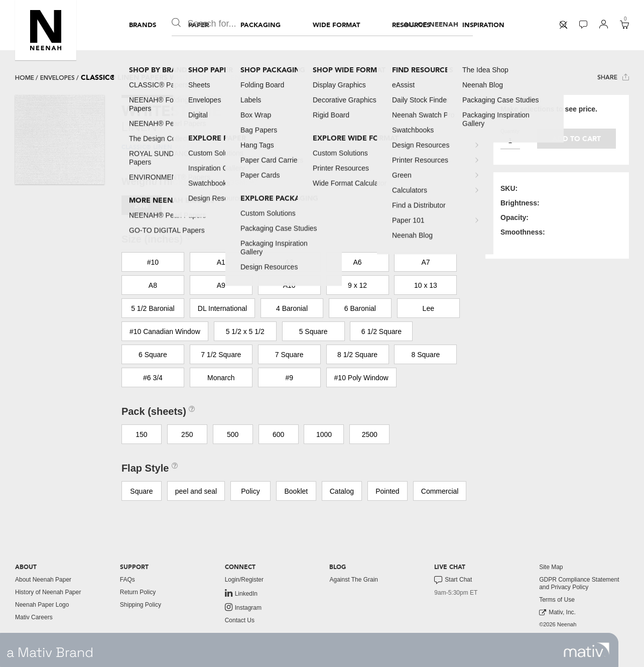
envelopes (57, 78)
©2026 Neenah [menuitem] (558, 624)
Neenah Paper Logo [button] (42, 605)
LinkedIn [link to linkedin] (241, 593)
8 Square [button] (426, 355)
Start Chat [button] (453, 580)
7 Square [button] (289, 355)
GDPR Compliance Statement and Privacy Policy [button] (579, 583)
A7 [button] (425, 262)
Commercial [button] (440, 491)
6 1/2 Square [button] (381, 331)
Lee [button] (428, 308)
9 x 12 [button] (357, 285)
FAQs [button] (127, 580)
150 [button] (141, 434)
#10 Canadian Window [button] (165, 331)
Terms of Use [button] (557, 600)
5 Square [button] (313, 331)
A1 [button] (221, 262)
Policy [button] (250, 491)
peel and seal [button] (196, 491)
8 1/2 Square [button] (357, 355)
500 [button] (233, 434)
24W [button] (141, 205)
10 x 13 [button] (426, 285)
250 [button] (187, 434)
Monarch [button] (221, 378)
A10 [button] (289, 285)
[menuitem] (143, 25)
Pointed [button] (387, 491)
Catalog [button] (342, 491)
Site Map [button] (551, 567)
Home (25, 78)
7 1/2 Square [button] (221, 355)
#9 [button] (289, 378)
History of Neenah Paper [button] (48, 592)
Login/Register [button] (244, 580)
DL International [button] (222, 308)
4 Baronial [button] (292, 308)
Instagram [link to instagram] (243, 607)
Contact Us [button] (240, 620)
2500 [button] (370, 434)
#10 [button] (153, 262)
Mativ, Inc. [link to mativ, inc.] (557, 613)
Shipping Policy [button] (141, 605)
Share (613, 77)
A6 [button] (358, 262)
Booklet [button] (296, 491)
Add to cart (576, 139)
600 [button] (278, 434)
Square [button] (141, 491)
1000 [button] (324, 434)
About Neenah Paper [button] (43, 580)
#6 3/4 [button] (153, 378)
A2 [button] (289, 262)
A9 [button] (221, 285)
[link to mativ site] (587, 650)
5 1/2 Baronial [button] (153, 308)
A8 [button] (153, 285)
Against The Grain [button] (354, 580)
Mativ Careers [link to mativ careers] (34, 617)
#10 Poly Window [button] (361, 378)
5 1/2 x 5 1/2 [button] (245, 331)
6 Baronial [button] (360, 308)
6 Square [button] (153, 355)
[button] (46, 30)
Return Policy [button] (138, 592)
